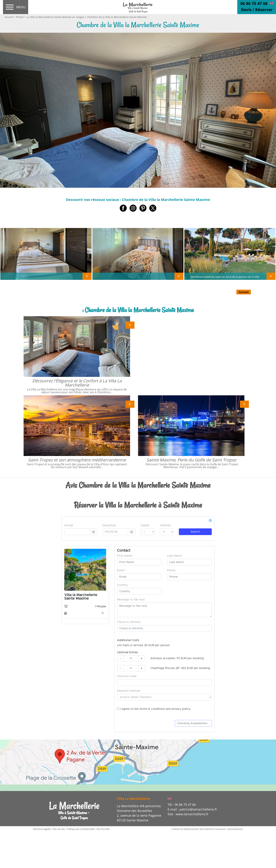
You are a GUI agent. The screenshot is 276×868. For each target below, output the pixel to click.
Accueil (9, 17)
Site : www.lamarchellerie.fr (188, 814)
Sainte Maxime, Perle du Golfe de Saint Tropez (191, 460)
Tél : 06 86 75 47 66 (182, 805)
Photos (20, 17)
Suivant (244, 292)
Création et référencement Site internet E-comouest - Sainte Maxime (207, 829)
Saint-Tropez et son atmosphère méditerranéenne (77, 460)
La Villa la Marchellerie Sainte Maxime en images (55, 17)
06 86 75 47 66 (254, 3)
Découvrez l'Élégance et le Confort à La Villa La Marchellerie (77, 383)
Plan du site (59, 829)
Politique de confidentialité (81, 829)
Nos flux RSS (103, 829)
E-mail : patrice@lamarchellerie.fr (192, 809)
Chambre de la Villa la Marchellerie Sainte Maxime (117, 17)
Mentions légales (42, 829)
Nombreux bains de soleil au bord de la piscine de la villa (225, 277)
